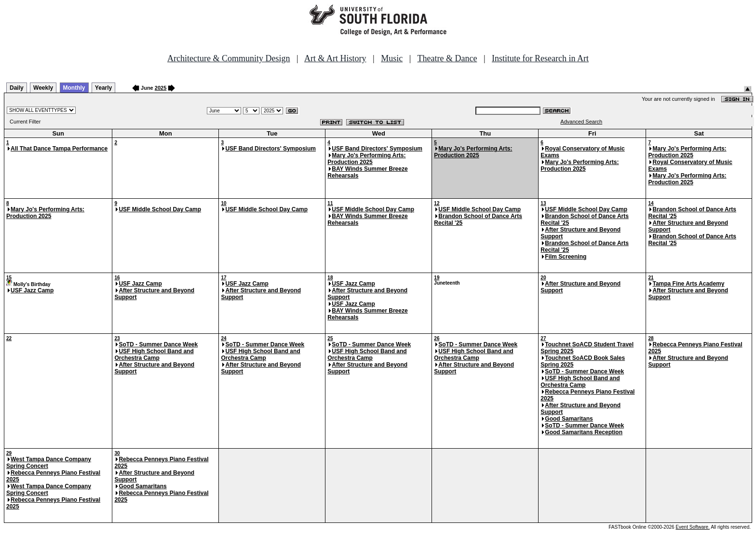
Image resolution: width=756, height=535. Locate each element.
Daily (17, 88)
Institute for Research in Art (540, 58)
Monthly (74, 88)
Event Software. (693, 527)
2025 (161, 88)
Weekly (43, 88)
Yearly (103, 88)
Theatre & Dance (447, 58)
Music (392, 58)
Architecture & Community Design (229, 58)
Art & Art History (335, 58)
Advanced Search (581, 122)
